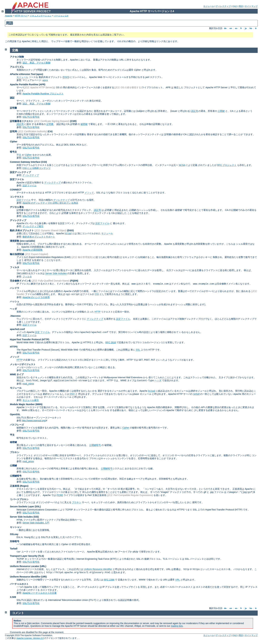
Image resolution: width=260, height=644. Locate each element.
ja (246, 28)
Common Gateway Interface (25, 162)
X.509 (13, 597)
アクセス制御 (17, 57)
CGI (97, 294)
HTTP (97, 312)
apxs (45, 80)
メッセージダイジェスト (23, 364)
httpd (68, 234)
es (236, 28)
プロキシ (15, 452)
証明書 (13, 108)
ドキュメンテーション (41, 16)
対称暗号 (15, 541)
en (231, 28)
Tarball (14, 549)
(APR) (42, 84)
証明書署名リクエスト (22, 121)
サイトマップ (251, 6)
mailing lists (177, 626)
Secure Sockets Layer (22, 506)
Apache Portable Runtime (24, 84)
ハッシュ (15, 301)
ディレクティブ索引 (33, 226)
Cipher (14, 142)
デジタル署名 (17, 207)
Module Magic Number (22, 404)
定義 (15, 50)
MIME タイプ (17, 374)
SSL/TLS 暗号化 (31, 117)
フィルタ (15, 267)
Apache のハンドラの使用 (36, 297)
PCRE (60, 495)
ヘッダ (13, 309)
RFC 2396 (109, 580)
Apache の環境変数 (33, 250)
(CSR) (73, 121)
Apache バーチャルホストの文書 (40, 593)
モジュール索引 (31, 400)
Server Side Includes (56, 273)
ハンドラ (15, 288)
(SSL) (38, 506)
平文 (19, 155)
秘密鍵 (84, 124)
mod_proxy (28, 461)
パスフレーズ (17, 425)
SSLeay (14, 534)
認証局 (195, 111)
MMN (39, 404)
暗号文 (13, 152)
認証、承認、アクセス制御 (36, 63)
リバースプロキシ (19, 499)
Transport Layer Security (24, 556)
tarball (196, 394)
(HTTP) (45, 339)
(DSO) (70, 230)
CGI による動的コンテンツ (37, 168)
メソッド (89, 193)
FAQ (235, 6)
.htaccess (15, 316)
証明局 (13, 131)
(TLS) (41, 556)
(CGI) (44, 162)
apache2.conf (17, 329)
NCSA (182, 165)
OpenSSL (15, 414)
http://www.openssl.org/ (34, 421)
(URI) (44, 577)
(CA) (50, 131)
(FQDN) (74, 281)
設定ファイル (17, 179)
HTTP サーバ (21, 16)
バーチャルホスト (19, 584)
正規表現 (15, 486)
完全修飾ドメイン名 (20, 281)
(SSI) (36, 517)
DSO (66, 77)
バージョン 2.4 (61, 16)
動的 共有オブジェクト (22, 230)
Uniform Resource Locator (25, 566)
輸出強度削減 (17, 254)
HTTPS (14, 347)
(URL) (43, 566)
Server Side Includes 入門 (36, 523)
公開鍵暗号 (95, 445)
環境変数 (15, 241)
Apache (9, 16)
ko (251, 28)
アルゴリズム (17, 67)
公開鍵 (221, 111)
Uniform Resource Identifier (98, 569)
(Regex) (24, 486)
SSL (138, 350)
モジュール (209, 6)
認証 (12, 98)
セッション (16, 527)
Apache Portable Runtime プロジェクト (43, 94)
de (225, 28)
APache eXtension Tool (23, 74)
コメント (18, 613)
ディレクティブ (223, 6)
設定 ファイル (42, 332)
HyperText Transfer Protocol (25, 339)
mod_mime (28, 384)
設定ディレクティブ (20, 172)
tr (256, 28)
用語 (241, 6)
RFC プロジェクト (227, 165)
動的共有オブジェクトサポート (39, 237)
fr (241, 28)
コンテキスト (17, 197)
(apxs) (40, 74)
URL (178, 580)
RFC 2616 (111, 342)
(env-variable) (27, 241)
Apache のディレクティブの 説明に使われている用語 (50, 203)
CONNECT (16, 190)
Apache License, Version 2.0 (30, 638)
